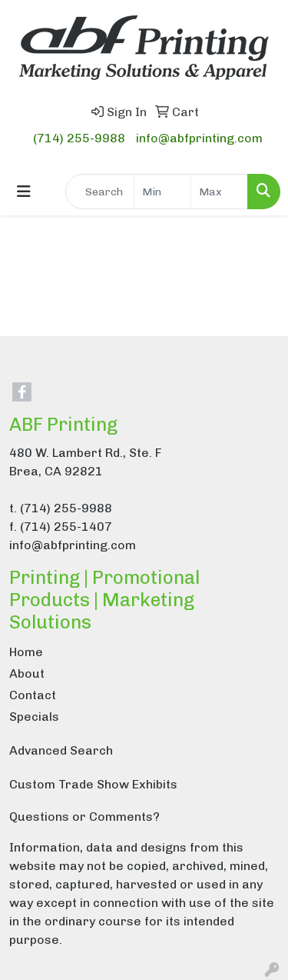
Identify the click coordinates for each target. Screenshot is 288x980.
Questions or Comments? (84, 817)
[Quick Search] (100, 192)
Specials (34, 717)
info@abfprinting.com (199, 138)
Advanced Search (61, 750)
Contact (33, 695)
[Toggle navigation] (24, 192)
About (27, 673)
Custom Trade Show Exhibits (93, 784)
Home (26, 652)
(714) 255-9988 (79, 138)
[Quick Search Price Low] (162, 192)
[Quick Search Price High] (219, 192)
